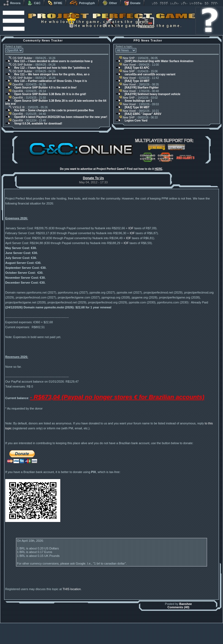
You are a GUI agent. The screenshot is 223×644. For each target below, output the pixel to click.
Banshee (186, 616)
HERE (159, 169)
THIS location (72, 601)
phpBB (143, 636)
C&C (34, 3)
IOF (131, 228)
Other (110, 3)
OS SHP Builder (20, 58)
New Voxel (127, 65)
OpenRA (16, 85)
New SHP (127, 58)
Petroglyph (82, 3)
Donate (132, 3)
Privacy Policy (140, 642)
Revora (12, 3)
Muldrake (87, 636)
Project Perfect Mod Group (108, 639)
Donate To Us (93, 178)
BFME (55, 3)
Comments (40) (178, 619)
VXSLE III (17, 107)
